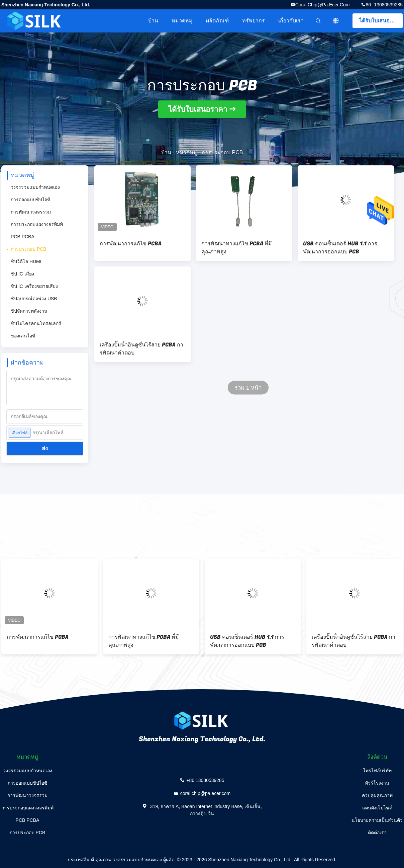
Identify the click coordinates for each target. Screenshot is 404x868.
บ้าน (153, 21)
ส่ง (45, 448)
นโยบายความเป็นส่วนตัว (377, 820)
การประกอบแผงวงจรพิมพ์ (37, 224)
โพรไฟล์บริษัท (377, 771)
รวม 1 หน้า (248, 388)
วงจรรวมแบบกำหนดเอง (35, 187)
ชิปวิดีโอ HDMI (26, 261)
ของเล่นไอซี (23, 336)
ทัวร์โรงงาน (377, 783)
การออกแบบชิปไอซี (31, 200)
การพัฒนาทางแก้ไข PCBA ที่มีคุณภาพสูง (237, 248)
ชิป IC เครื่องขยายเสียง (34, 286)
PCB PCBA (23, 237)
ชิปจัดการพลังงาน (29, 311)
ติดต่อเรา (377, 833)
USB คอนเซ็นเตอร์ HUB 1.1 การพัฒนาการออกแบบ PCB (340, 248)
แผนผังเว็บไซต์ (377, 808)
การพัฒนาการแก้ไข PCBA (131, 244)
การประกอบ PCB (29, 249)
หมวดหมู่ (182, 21)
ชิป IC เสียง (22, 274)
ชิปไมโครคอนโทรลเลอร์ (36, 323)
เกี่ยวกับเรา (291, 21)
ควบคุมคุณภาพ (377, 795)
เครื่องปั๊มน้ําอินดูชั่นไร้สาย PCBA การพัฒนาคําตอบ (141, 349)
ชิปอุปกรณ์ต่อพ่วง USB (34, 299)
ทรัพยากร (254, 21)
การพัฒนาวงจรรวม (31, 212)
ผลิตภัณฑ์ (217, 21)
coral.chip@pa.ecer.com (323, 5)
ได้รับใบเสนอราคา (381, 21)
